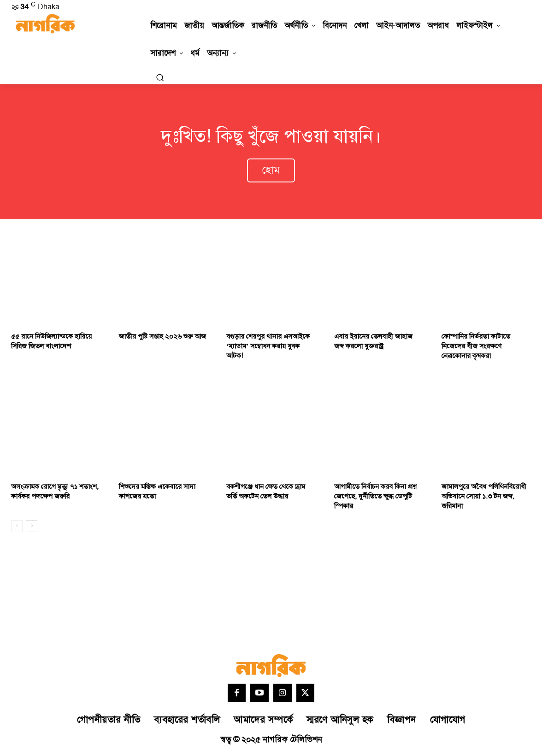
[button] (160, 77)
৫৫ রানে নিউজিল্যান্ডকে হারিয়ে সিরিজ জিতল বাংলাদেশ (51, 343)
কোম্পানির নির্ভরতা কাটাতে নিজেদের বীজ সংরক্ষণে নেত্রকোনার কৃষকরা (476, 348)
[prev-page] (17, 527)
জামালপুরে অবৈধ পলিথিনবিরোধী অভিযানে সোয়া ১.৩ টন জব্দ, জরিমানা (484, 498)
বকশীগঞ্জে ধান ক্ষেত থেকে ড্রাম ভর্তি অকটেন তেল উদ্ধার (266, 493)
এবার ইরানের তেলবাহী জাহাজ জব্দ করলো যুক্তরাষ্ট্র (373, 343)
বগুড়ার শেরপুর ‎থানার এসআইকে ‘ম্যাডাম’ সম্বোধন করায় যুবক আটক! (268, 348)
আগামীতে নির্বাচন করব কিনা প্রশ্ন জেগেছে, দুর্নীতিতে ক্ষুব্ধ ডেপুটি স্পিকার (375, 498)
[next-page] (32, 527)
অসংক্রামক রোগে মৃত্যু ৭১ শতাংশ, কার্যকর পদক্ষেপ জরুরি (55, 493)
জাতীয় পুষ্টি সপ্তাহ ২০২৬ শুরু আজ (162, 338)
